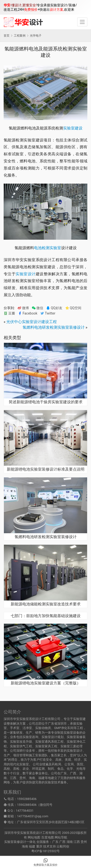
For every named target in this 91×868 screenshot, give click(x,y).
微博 (23, 308)
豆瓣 (9, 313)
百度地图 (48, 837)
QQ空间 (73, 308)
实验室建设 (73, 128)
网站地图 (34, 837)
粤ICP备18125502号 (46, 851)
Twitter (48, 313)
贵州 (84, 842)
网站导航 (61, 837)
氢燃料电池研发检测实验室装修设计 (54, 327)
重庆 (39, 846)
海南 (25, 846)
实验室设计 (25, 274)
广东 (55, 842)
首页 (7, 36)
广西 (62, 842)
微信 (37, 308)
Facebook (28, 313)
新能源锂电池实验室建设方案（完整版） (46, 683)
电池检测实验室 (48, 248)
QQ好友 (54, 308)
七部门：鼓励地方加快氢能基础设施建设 (46, 616)
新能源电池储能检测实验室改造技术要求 (46, 604)
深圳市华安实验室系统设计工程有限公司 (33, 833)
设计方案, (57, 10)
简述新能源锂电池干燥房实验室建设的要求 (46, 402)
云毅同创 (63, 846)
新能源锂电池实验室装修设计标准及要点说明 (46, 469)
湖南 (70, 842)
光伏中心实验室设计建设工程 (32, 322)
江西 (77, 842)
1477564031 (25, 811)
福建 (32, 846)
